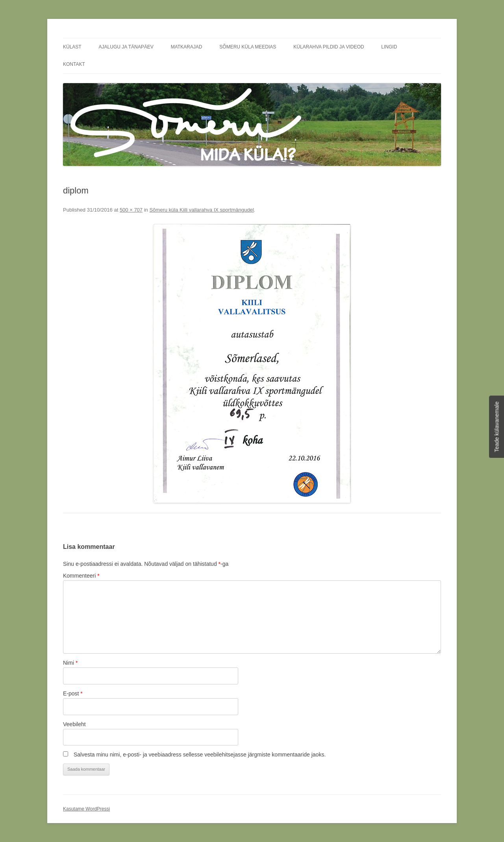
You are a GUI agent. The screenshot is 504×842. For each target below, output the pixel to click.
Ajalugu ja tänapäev (126, 47)
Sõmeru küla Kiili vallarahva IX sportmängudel (201, 210)
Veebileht (74, 724)
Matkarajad (187, 47)
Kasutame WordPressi (86, 809)
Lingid (389, 47)
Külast (72, 47)
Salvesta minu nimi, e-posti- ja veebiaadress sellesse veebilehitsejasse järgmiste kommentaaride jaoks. (200, 755)
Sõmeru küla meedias (248, 47)
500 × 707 (131, 210)
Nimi (70, 663)
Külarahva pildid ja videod (329, 47)
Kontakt (74, 64)
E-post (73, 693)
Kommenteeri (81, 576)
